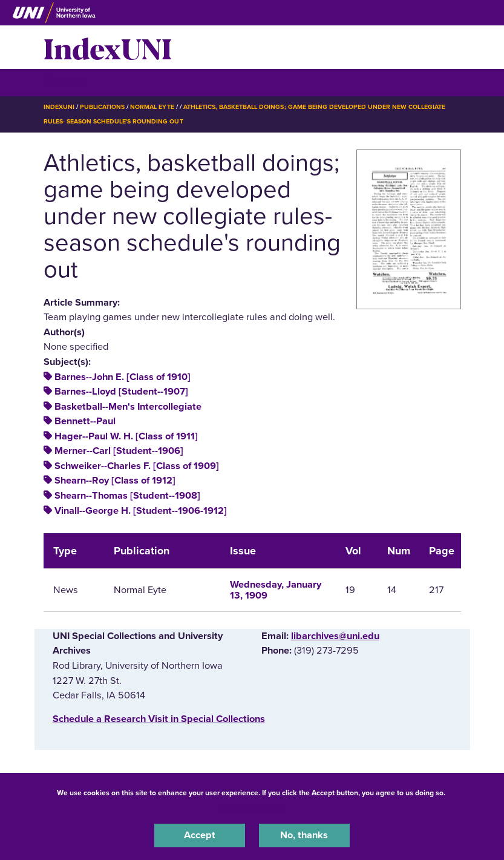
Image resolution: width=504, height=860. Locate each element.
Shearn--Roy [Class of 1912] (115, 481)
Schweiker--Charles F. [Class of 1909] (137, 466)
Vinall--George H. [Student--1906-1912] (141, 511)
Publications (102, 107)
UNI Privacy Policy (252, 808)
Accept (200, 835)
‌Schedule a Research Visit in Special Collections (159, 719)
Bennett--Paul (85, 421)
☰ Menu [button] (65, 82)
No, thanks (304, 835)
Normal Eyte (152, 107)
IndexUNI (108, 47)
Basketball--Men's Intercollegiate (128, 407)
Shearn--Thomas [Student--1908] (127, 496)
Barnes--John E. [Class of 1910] (123, 377)
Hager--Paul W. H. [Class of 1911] (126, 436)
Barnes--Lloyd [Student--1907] (121, 392)
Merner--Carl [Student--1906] (119, 451)
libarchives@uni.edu (335, 636)
